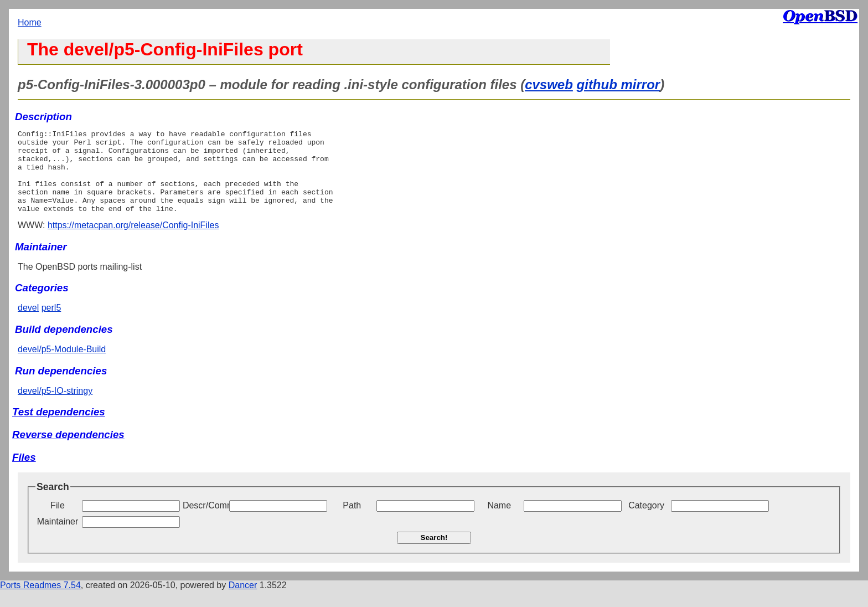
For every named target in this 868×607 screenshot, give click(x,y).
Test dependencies (59, 428)
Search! (434, 554)
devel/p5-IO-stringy (55, 407)
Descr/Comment (205, 522)
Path (352, 522)
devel (28, 324)
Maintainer (58, 538)
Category (646, 522)
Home (30, 22)
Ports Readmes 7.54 (40, 602)
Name (499, 522)
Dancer (243, 602)
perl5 (51, 324)
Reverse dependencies (68, 451)
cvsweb (549, 84)
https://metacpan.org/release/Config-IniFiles (133, 242)
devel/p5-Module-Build (62, 366)
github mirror (619, 84)
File (58, 522)
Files (24, 474)
